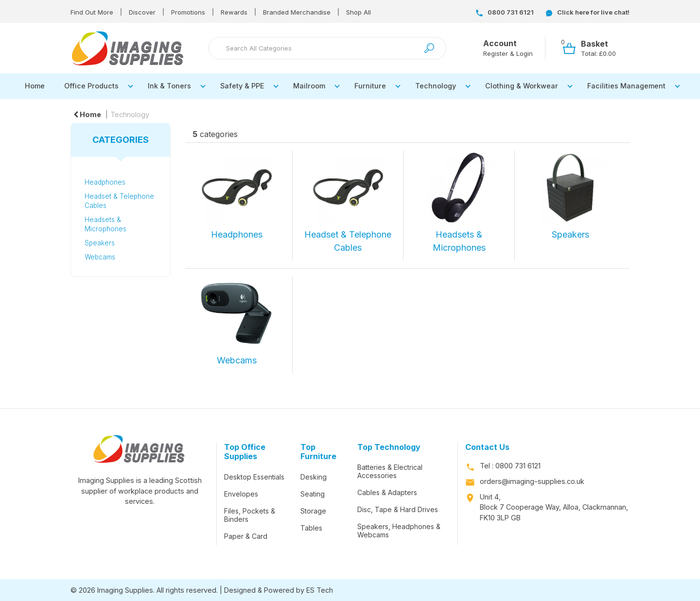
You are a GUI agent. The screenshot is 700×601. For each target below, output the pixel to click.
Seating (313, 494)
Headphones (105, 182)
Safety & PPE (242, 86)
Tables (311, 528)
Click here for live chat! (588, 12)
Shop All (359, 12)
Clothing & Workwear (522, 86)
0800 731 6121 (505, 12)
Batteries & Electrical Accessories (390, 471)
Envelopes (241, 494)
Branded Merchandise (297, 12)
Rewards (234, 12)
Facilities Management (626, 86)
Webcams (100, 257)
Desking (314, 477)
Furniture (370, 86)
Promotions (188, 12)
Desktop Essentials (254, 477)
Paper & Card (246, 536)
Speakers (100, 243)
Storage (313, 511)
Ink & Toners (169, 86)
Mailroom (309, 86)
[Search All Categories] (327, 48)
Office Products (91, 86)
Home (35, 86)
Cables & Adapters (387, 492)
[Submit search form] (429, 48)
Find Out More (92, 12)
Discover (142, 12)
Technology (436, 86)
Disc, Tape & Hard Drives (398, 509)
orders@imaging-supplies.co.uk (532, 481)
